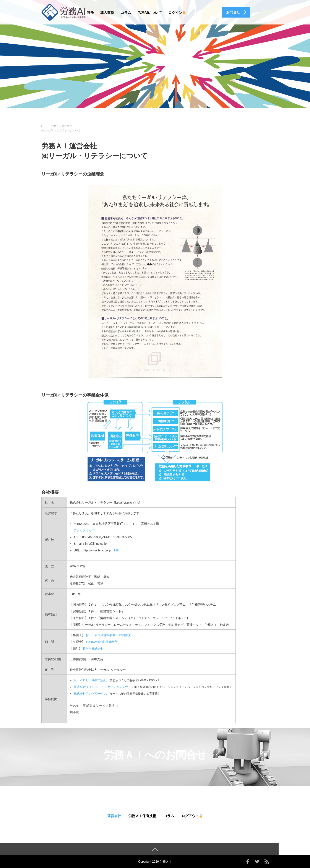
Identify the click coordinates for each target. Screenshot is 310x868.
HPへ (118, 550)
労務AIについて (150, 13)
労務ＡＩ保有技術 (142, 816)
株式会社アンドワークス (90, 694)
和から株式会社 (93, 649)
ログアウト (192, 816)
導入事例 (107, 13)
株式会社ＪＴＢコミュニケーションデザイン (104, 687)
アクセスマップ (84, 530)
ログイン (177, 13)
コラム (126, 13)
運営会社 (114, 816)
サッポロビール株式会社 (90, 680)
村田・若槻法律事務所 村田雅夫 (108, 635)
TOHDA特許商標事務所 (101, 642)
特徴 (90, 13)
